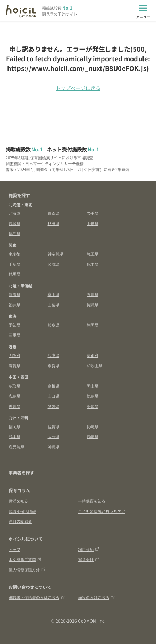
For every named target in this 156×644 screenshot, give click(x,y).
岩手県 (92, 213)
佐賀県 (54, 426)
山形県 (92, 223)
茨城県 (54, 264)
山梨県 (54, 305)
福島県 (14, 233)
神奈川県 (56, 254)
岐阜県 (54, 325)
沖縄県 (54, 447)
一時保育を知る (92, 501)
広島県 (14, 396)
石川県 (92, 294)
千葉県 (14, 264)
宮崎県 (92, 436)
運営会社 (89, 559)
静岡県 (92, 325)
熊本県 (14, 436)
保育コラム (19, 490)
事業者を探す (21, 472)
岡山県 (92, 386)
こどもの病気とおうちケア (102, 511)
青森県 (54, 213)
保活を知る (18, 501)
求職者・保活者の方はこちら (37, 597)
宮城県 (14, 223)
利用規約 (89, 549)
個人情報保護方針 (27, 570)
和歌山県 (94, 365)
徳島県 (92, 396)
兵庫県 (54, 355)
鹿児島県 (16, 447)
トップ (14, 549)
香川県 (14, 406)
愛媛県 (54, 406)
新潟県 (14, 294)
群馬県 (14, 274)
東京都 (14, 254)
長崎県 (92, 426)
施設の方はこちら (96, 597)
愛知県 (14, 325)
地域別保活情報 (22, 511)
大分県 (54, 436)
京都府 (92, 355)
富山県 (54, 294)
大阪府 (14, 355)
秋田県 (54, 223)
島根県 (54, 386)
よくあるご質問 (25, 559)
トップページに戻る (78, 88)
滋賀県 (14, 365)
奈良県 (54, 365)
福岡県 (14, 426)
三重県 (14, 335)
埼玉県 (92, 254)
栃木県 (92, 264)
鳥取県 (14, 386)
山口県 (54, 396)
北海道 (14, 213)
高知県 (92, 406)
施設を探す (19, 195)
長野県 (92, 305)
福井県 (14, 305)
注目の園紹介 (20, 521)
